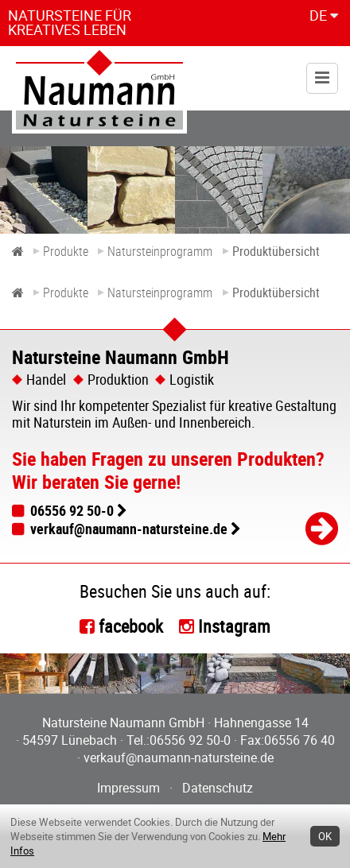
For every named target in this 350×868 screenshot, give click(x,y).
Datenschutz (218, 788)
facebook (131, 626)
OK (325, 836)
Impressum (128, 788)
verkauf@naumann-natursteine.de (129, 529)
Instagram (234, 626)
